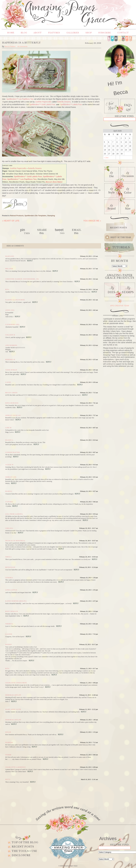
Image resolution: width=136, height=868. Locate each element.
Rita (7, 289)
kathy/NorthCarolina (16, 601)
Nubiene (9, 742)
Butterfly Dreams (64, 102)
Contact (123, 33)
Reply (30, 261)
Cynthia (9, 502)
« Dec (106, 158)
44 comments (15, 246)
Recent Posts (23, 847)
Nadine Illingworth (15, 300)
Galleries (73, 33)
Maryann (10, 256)
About (38, 33)
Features (54, 33)
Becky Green (11, 393)
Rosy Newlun (12, 611)
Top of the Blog (25, 842)
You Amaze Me (92, 221)
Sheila (8, 557)
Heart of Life (11, 221)
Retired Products (17, 216)
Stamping (51, 216)
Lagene (9, 634)
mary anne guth (13, 709)
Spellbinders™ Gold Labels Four (42, 104)
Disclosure (21, 855)
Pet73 (8, 779)
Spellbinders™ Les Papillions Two (20, 99)
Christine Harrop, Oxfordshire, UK (22, 279)
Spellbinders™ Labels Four (71, 104)
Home (11, 33)
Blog (24, 33)
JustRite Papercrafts (43, 102)
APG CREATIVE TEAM (120, 306)
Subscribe (105, 33)
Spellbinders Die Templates (35, 216)
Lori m (8, 428)
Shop (89, 33)
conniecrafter (13, 452)
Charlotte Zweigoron (16, 683)
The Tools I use (24, 851)
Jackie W (9, 465)
